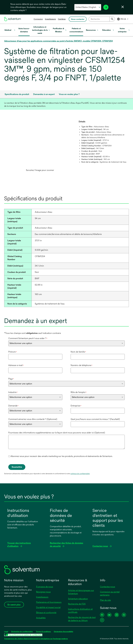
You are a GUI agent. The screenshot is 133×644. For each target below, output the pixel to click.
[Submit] (112, 19)
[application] (40, 144)
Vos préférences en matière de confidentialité (26, 635)
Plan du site (105, 600)
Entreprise (76, 406)
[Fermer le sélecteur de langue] (123, 7)
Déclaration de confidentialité (22, 632)
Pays (11, 379)
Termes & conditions (43, 632)
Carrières (62, 19)
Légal (6, 632)
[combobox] (102, 19)
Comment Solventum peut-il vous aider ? (28, 338)
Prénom (13, 352)
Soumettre (17, 467)
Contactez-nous (108, 587)
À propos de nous (45, 587)
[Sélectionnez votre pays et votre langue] (88, 7)
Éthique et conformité (46, 613)
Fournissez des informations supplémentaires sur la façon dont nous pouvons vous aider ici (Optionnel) (57, 433)
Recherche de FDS (77, 604)
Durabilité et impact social (48, 607)
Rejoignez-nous (43, 592)
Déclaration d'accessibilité (64, 632)
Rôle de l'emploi (79, 392)
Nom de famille (78, 352)
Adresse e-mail (16, 365)
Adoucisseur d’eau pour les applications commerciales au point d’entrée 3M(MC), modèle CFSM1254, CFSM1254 (58, 41)
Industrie (13, 392)
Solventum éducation (78, 599)
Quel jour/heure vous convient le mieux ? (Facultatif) (95, 419)
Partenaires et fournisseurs (49, 602)
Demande (13, 406)
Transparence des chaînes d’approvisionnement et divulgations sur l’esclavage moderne (36, 639)
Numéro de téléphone (82, 365)
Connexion (38, 19)
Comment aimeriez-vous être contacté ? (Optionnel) (33, 419)
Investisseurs (50, 19)
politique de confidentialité (80, 474)
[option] (40, 146)
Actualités (41, 618)
